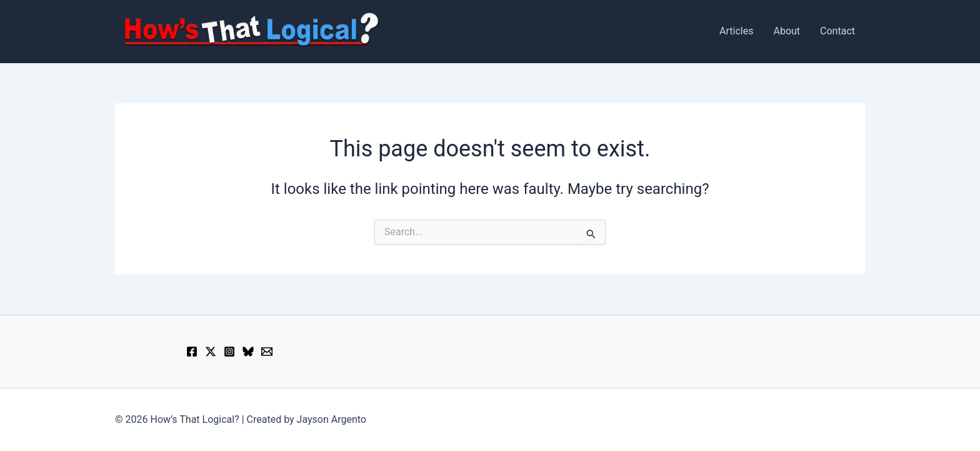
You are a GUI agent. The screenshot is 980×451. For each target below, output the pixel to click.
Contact (837, 31)
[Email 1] (267, 352)
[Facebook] (192, 352)
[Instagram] (229, 352)
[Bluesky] (248, 352)
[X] (211, 352)
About (787, 31)
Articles (736, 31)
